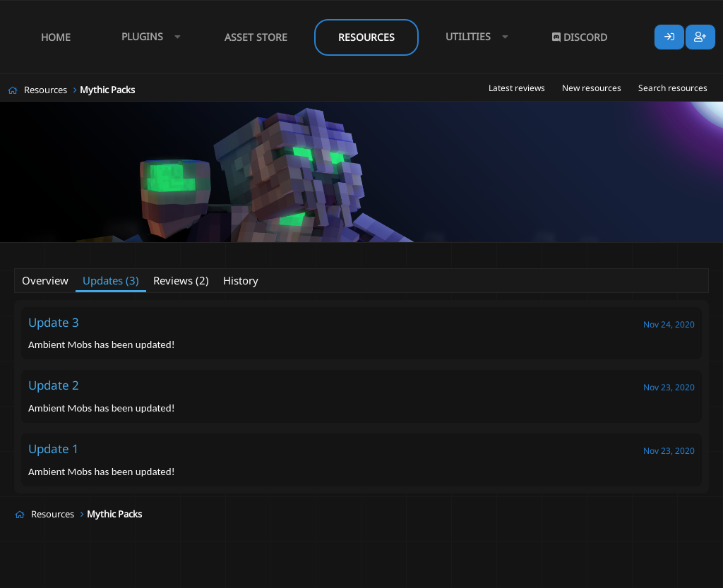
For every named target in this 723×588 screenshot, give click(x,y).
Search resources (673, 88)
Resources (366, 37)
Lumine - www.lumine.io (666, 575)
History (241, 280)
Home (56, 37)
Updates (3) (111, 280)
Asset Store (256, 37)
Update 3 (54, 322)
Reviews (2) (181, 280)
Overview (45, 280)
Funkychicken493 (101, 251)
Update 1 (54, 449)
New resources (592, 88)
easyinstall (299, 252)
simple (405, 252)
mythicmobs (356, 252)
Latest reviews (517, 88)
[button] (148, 37)
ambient (250, 252)
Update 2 (54, 385)
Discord (580, 37)
